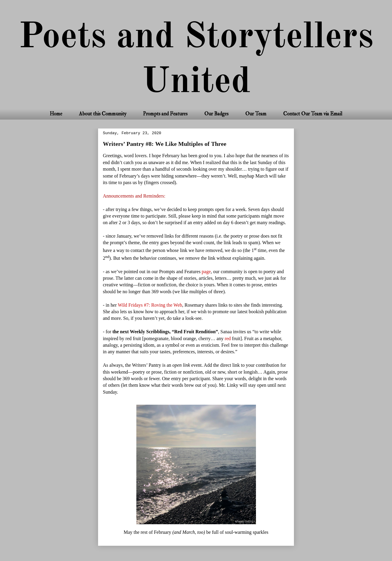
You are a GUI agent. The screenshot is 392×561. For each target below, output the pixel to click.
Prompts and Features (165, 114)
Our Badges (216, 114)
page (206, 272)
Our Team (256, 114)
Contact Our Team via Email (313, 114)
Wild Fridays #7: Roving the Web (150, 305)
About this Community (103, 114)
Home (56, 114)
